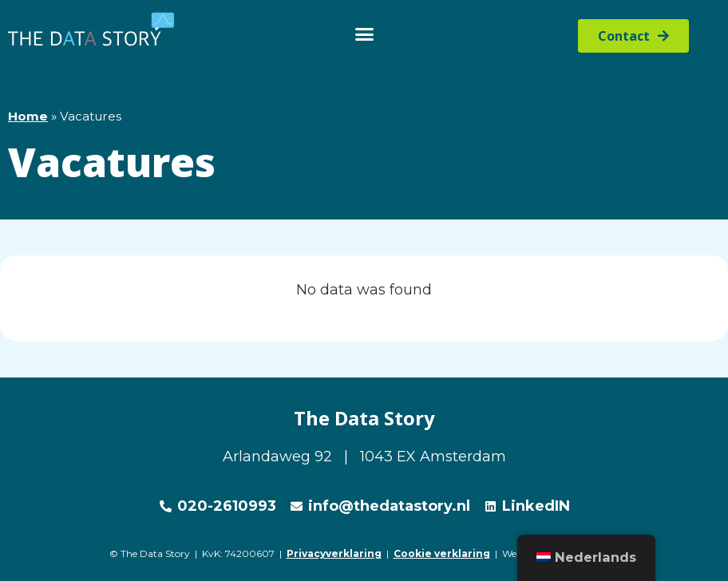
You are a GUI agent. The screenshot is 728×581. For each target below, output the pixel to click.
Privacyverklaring (334, 553)
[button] (364, 34)
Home (28, 116)
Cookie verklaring (442, 553)
